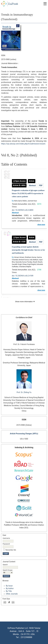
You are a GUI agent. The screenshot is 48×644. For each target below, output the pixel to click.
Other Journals (12, 594)
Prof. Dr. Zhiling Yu (24, 392)
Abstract (32, 185)
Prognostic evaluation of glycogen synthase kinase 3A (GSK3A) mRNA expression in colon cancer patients (28, 193)
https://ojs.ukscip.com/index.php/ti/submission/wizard (23, 144)
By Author (10, 588)
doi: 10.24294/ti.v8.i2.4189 (23, 276)
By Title (9, 591)
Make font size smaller (5, 602)
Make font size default (9, 602)
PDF (41, 185)
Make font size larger (13, 602)
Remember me (11, 550)
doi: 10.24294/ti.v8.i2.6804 (23, 210)
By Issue (9, 586)
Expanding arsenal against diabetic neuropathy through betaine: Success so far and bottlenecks (28, 250)
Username (6, 538)
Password (6, 544)
